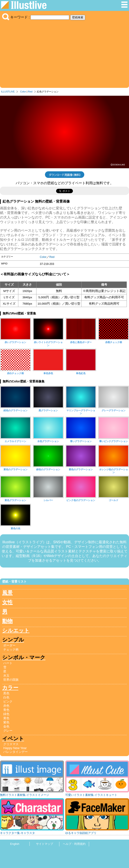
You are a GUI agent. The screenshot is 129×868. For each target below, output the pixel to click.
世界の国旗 (11, 680)
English (15, 844)
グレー (8, 731)
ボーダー (9, 645)
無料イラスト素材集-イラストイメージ (25, 795)
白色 (6, 697)
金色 (6, 726)
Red (30, 92)
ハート (8, 663)
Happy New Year (15, 748)
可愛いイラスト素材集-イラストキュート (91, 795)
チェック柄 (11, 649)
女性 (7, 602)
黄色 (6, 718)
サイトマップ (45, 844)
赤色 (6, 706)
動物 (7, 621)
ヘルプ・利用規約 (74, 844)
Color (23, 92)
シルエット (16, 630)
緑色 (6, 714)
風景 (7, 593)
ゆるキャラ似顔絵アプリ (81, 833)
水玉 (6, 675)
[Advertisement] (64, 53)
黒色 (6, 693)
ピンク (8, 701)
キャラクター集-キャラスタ (17, 833)
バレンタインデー (15, 752)
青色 (6, 710)
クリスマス (11, 744)
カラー (10, 688)
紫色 (6, 722)
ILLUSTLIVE (8, 92)
